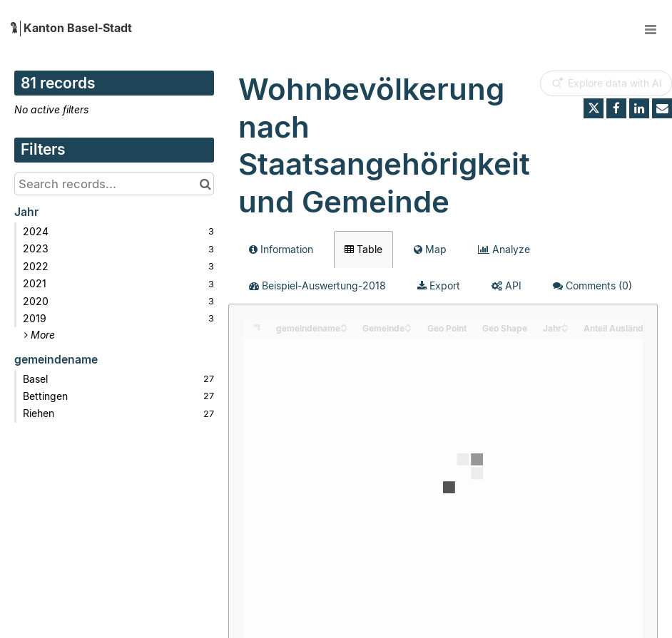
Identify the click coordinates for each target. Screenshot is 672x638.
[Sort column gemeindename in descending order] (344, 329)
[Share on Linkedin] (639, 108)
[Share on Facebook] (616, 108)
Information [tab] (281, 249)
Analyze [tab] (504, 249)
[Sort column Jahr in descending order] (565, 329)
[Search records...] (114, 184)
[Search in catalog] (205, 184)
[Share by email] (662, 108)
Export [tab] (439, 285)
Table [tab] (363, 249)
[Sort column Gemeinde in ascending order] (408, 325)
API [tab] (506, 285)
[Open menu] (651, 29)
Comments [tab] (592, 285)
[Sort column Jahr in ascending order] (565, 325)
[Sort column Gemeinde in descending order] (408, 329)
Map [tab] (430, 249)
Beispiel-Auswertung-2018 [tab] (317, 285)
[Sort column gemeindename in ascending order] (344, 325)
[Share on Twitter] (594, 108)
